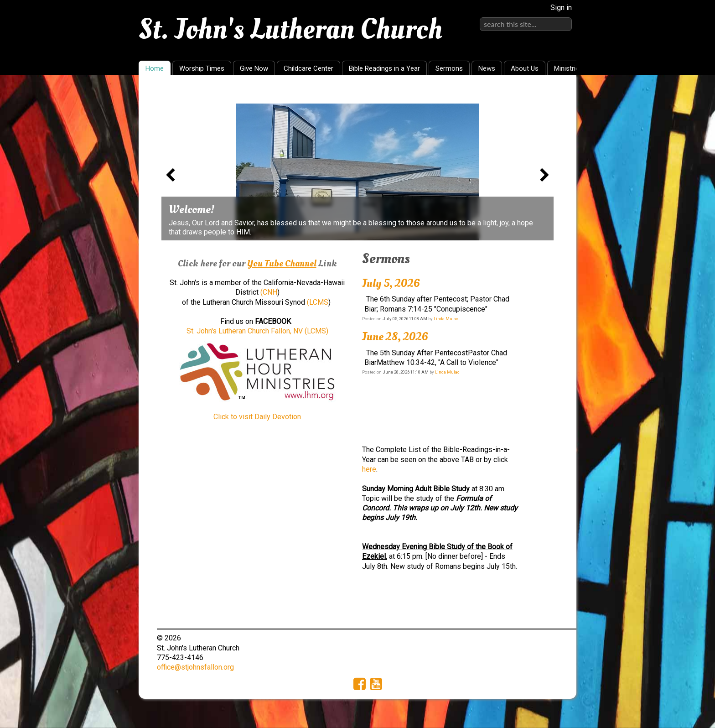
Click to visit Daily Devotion (257, 417)
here (369, 469)
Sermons (449, 68)
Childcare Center (308, 68)
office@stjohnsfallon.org (195, 667)
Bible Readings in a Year (384, 68)
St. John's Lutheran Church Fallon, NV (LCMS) (257, 331)
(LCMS (318, 302)
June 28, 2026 (395, 337)
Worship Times (202, 68)
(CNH (269, 292)
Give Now (254, 68)
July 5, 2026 (391, 283)
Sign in (561, 8)
